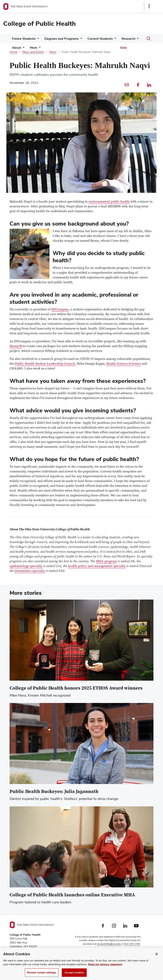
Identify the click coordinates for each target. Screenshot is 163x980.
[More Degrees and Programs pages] (80, 40)
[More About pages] (23, 49)
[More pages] (39, 49)
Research (128, 39)
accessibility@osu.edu (109, 944)
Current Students (100, 39)
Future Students (24, 39)
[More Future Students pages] (37, 40)
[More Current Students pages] (114, 40)
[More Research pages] (137, 40)
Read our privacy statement (105, 968)
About (17, 48)
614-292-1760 (132, 944)
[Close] (157, 958)
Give (123, 48)
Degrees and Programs (62, 39)
